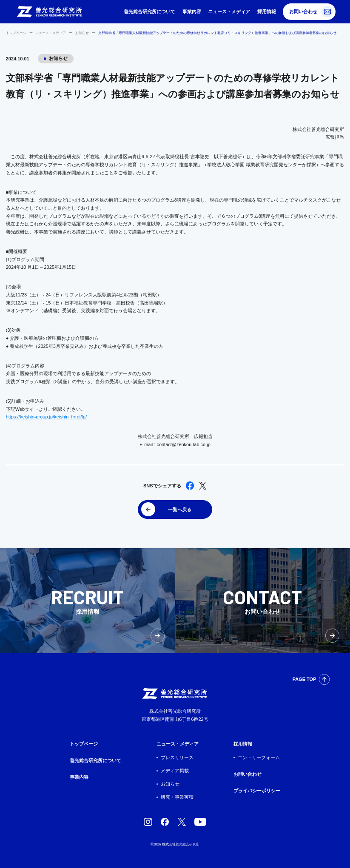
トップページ (16, 33)
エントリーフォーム (259, 757)
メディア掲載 (175, 771)
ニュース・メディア (229, 11)
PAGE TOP (304, 679)
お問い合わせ (303, 11)
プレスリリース (177, 757)
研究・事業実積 (177, 797)
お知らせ (82, 33)
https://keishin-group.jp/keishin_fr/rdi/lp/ (46, 417)
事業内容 (192, 11)
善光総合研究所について (149, 11)
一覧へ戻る (180, 509)
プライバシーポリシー (257, 791)
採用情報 (267, 11)
